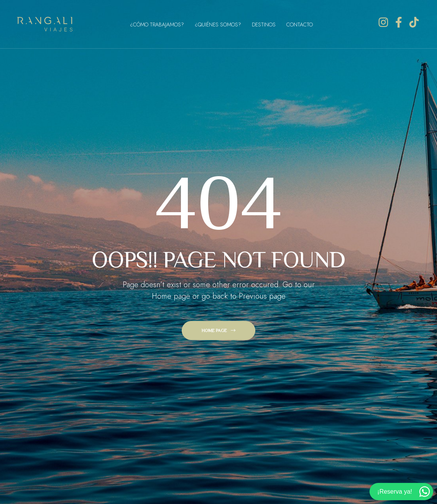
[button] (219, 331)
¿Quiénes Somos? (218, 25)
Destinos (264, 25)
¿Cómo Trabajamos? (157, 25)
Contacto (300, 25)
